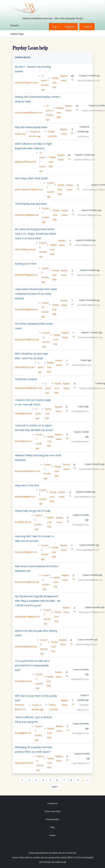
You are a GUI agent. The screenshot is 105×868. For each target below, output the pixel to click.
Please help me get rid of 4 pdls (33, 511)
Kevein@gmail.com (23, 681)
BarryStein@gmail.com (25, 497)
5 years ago (86, 360)
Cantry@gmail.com (23, 413)
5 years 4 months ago (95, 607)
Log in (55, 27)
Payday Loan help (55, 83)
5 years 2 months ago (95, 464)
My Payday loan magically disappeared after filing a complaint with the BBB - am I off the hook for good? (38, 601)
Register (70, 27)
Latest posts (23, 57)
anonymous (20, 134)
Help (52, 827)
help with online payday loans (31, 127)
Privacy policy (52, 819)
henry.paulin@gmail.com (26, 552)
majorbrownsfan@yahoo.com (29, 113)
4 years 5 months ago (90, 270)
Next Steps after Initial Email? (31, 178)
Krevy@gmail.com (23, 522)
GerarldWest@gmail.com (26, 309)
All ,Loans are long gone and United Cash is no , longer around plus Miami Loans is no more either (35, 234)
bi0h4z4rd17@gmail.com (26, 275)
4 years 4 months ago (86, 240)
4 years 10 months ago (89, 300)
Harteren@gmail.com (25, 367)
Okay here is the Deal (27, 485)
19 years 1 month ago (85, 155)
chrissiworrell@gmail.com (27, 215)
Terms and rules (53, 811)
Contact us (52, 803)
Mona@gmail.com (23, 733)
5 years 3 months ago (89, 545)
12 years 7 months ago (89, 76)
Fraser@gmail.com (23, 441)
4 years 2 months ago (91, 210)
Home (52, 835)
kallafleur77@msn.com (25, 162)
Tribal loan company (26, 379)
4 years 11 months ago (92, 332)
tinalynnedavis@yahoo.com (27, 471)
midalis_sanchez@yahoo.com (28, 388)
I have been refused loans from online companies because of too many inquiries (36, 294)
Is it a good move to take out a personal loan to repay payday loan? (32, 665)
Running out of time (26, 264)
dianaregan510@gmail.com (27, 617)
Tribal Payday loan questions (31, 204)
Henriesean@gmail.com (26, 647)
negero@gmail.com (24, 763)
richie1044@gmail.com (25, 249)
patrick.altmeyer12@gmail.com (29, 189)
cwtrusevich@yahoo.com (26, 83)
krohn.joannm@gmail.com (27, 339)
